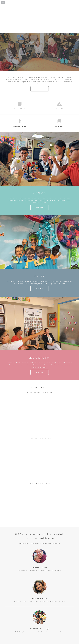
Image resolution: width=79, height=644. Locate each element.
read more (58, 571)
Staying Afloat (59, 126)
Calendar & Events (20, 109)
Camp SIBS (59, 109)
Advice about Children (20, 126)
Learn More (39, 89)
